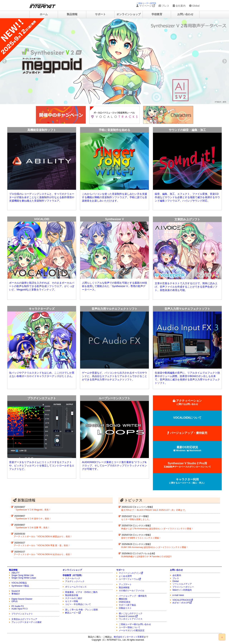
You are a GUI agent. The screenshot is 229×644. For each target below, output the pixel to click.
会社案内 (179, 6)
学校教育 (157, 14)
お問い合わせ (185, 14)
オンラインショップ (129, 14)
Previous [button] (4, 61)
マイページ (146, 6)
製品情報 (72, 14)
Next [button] (225, 61)
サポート (100, 14)
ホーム (44, 14)
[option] (114, 61)
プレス (164, 6)
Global (194, 6)
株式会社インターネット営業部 (129, 637)
